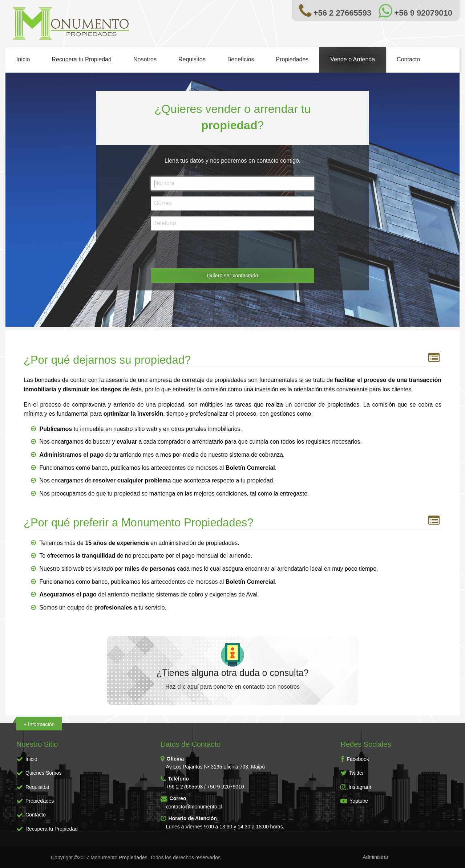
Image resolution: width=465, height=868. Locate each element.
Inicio (23, 59)
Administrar (375, 857)
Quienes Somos (44, 773)
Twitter (352, 773)
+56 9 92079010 (226, 787)
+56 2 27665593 (185, 787)
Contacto (408, 59)
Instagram (356, 787)
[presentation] (206, 250)
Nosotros (145, 59)
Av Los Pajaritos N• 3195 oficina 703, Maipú (215, 767)
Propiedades (292, 59)
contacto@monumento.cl (194, 807)
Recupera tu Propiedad (82, 59)
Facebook (355, 759)
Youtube (354, 801)
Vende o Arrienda (353, 59)
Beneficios (241, 59)
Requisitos (192, 59)
